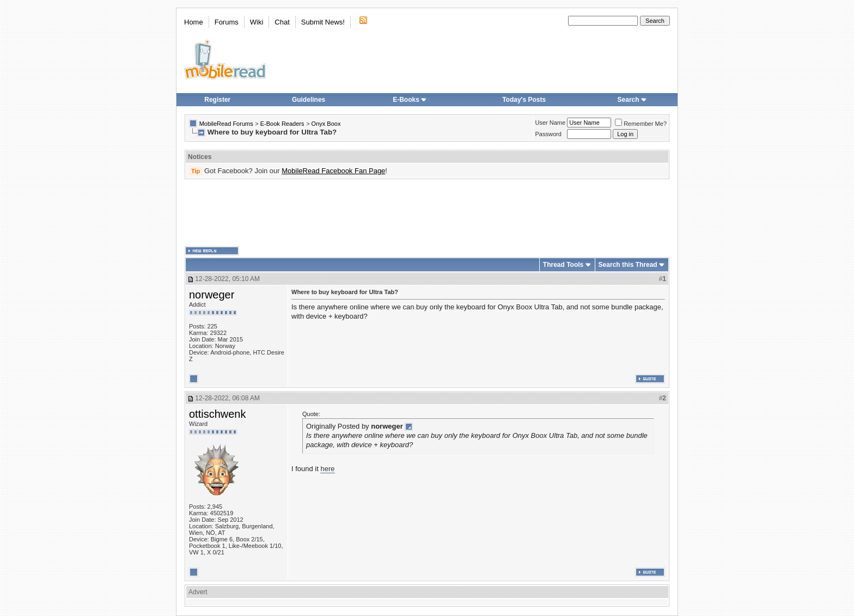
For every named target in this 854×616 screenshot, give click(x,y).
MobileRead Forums (226, 124)
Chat (282, 22)
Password (548, 134)
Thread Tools (563, 265)
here (327, 469)
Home (194, 22)
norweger (212, 295)
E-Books (410, 100)
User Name (551, 123)
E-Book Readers (282, 124)
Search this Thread (628, 265)
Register (217, 100)
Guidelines (309, 100)
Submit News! (323, 22)
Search (632, 100)
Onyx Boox (326, 124)
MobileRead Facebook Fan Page (333, 171)
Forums (227, 22)
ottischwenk (218, 414)
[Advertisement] (427, 213)
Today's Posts (524, 100)
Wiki (257, 22)
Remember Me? (641, 124)
